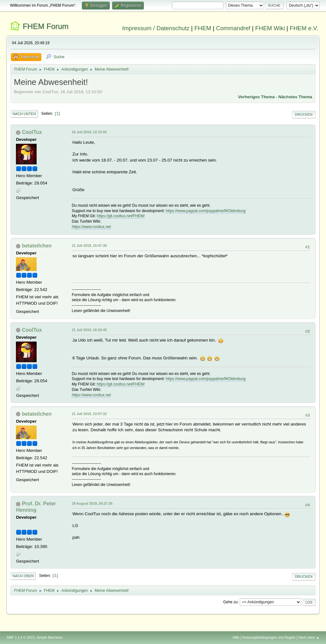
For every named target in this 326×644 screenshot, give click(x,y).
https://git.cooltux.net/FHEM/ (121, 216)
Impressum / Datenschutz (156, 28)
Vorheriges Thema (256, 97)
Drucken (304, 114)
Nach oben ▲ (309, 637)
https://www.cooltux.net (91, 227)
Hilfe (236, 637)
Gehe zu (230, 602)
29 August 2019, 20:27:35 (92, 503)
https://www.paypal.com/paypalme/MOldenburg (206, 211)
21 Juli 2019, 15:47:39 (89, 246)
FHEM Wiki (270, 28)
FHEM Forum (46, 26)
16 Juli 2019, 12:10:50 (89, 132)
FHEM (203, 28)
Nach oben (23, 576)
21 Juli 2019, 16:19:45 (89, 330)
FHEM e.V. (304, 28)
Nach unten (24, 114)
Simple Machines (50, 637)
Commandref (233, 28)
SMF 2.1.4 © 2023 (20, 637)
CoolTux (32, 132)
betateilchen (37, 246)
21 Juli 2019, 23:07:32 (89, 414)
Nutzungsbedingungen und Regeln (269, 637)
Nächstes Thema (295, 97)
